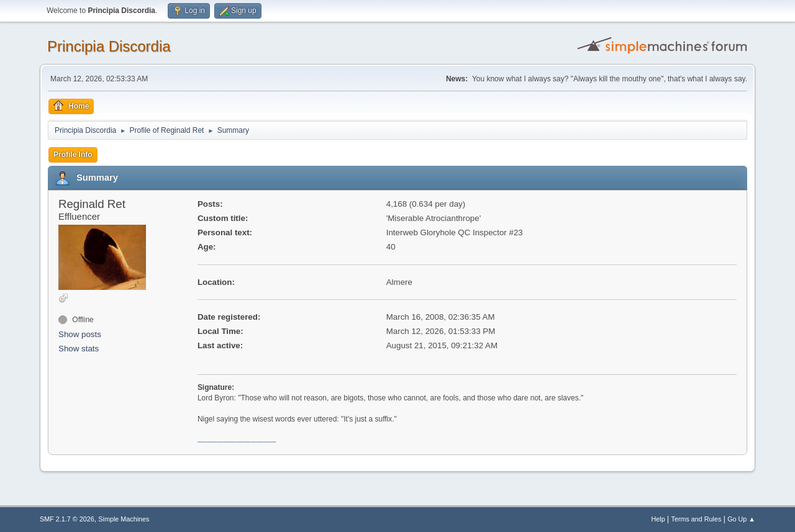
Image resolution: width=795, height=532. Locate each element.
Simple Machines (124, 519)
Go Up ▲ (741, 519)
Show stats (79, 349)
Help (658, 519)
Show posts (80, 334)
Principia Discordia (109, 46)
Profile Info (73, 155)
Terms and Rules (697, 519)
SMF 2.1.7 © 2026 (67, 519)
